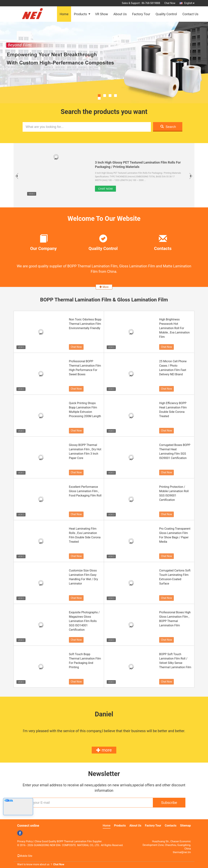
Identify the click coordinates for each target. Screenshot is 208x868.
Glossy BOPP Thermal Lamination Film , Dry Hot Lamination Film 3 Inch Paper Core (85, 451)
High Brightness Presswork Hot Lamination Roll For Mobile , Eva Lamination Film (174, 328)
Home (64, 14)
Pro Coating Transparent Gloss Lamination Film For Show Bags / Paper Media (175, 535)
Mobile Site (25, 856)
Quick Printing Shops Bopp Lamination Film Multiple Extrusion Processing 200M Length (85, 410)
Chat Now (170, 3)
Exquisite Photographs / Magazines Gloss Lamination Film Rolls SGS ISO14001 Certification (84, 621)
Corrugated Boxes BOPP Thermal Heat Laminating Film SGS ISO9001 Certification (175, 451)
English (189, 3)
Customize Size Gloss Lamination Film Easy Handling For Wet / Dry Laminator (83, 577)
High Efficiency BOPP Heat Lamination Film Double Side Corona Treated (173, 410)
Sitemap (185, 826)
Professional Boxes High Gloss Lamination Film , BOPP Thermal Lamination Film (175, 619)
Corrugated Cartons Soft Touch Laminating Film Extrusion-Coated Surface (175, 577)
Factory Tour (141, 14)
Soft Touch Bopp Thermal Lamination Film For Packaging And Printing (85, 661)
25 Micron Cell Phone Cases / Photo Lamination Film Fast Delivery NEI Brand (173, 368)
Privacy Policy (25, 841)
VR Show (102, 14)
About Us (120, 14)
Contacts (171, 826)
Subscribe (169, 803)
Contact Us (190, 14)
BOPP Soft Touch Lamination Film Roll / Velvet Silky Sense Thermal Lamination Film (175, 661)
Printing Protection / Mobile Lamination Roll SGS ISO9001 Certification (174, 493)
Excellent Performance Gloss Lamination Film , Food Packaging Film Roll (85, 491)
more (104, 750)
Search (168, 127)
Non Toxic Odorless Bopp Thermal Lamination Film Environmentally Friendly (85, 324)
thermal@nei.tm (182, 852)
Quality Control (166, 14)
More (104, 287)
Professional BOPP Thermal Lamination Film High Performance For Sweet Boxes (85, 368)
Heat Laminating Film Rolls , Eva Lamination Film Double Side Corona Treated (85, 535)
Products (80, 14)
